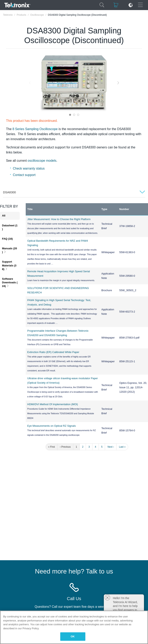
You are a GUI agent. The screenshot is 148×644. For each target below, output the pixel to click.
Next (118, 83)
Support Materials (9, 265)
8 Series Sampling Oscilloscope (35, 129)
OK (73, 636)
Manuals (9, 250)
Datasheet (10, 227)
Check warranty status (29, 168)
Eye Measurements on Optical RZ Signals (52, 426)
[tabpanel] (74, 83)
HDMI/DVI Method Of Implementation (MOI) (53, 404)
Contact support (24, 175)
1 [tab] (70, 115)
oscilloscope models (42, 161)
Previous (30, 83)
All (4, 216)
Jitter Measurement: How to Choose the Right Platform (59, 219)
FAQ (7, 239)
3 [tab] (78, 115)
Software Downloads (10, 282)
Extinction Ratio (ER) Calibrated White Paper (53, 352)
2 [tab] (74, 115)
